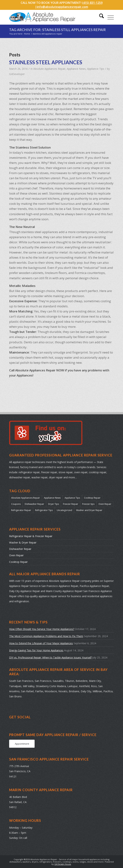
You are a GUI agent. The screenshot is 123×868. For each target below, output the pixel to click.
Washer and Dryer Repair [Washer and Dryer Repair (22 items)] (89, 510)
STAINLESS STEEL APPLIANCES (46, 62)
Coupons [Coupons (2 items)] (16, 504)
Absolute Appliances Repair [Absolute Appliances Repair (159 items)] (26, 498)
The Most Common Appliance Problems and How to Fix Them (46, 636)
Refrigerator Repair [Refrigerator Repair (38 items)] (21, 510)
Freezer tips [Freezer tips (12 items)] (88, 504)
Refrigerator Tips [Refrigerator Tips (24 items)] (44, 510)
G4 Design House (63, 864)
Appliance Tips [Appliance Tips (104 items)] (72, 498)
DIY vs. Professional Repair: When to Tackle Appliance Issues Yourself (50, 657)
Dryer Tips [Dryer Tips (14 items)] (54, 504)
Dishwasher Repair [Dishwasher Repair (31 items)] (34, 504)
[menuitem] (100, 17)
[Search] (100, 17)
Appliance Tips (96, 69)
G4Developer (17, 74)
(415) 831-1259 (92, 3)
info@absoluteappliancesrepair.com (62, 7)
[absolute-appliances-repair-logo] (51, 17)
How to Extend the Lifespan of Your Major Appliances (41, 643)
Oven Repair (16, 555)
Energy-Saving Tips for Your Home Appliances (36, 650)
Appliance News (76, 69)
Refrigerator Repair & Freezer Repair (31, 536)
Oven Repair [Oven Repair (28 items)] (105, 504)
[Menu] (109, 17)
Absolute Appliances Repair (49, 69)
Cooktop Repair (18, 562)
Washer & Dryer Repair (23, 542)
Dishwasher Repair (20, 549)
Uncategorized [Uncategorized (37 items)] (64, 510)
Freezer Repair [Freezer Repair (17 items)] (71, 504)
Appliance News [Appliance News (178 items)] (52, 498)
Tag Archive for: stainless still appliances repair (57, 30)
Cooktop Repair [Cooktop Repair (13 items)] (92, 498)
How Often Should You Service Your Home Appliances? (42, 629)
